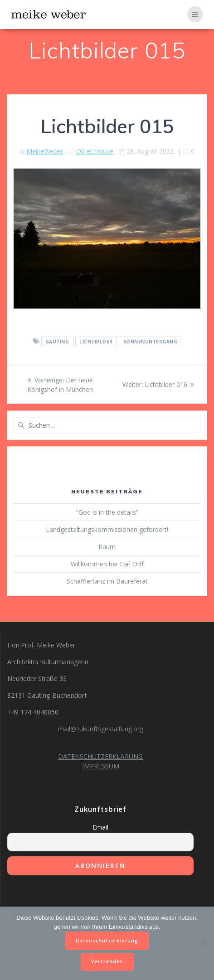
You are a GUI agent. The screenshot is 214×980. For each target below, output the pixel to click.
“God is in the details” (107, 512)
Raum (107, 547)
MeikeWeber (45, 151)
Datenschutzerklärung (107, 941)
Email (100, 827)
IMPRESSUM (101, 766)
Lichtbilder (96, 342)
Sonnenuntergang (151, 342)
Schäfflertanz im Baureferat (107, 581)
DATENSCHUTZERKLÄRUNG (100, 756)
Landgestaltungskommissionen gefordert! (107, 529)
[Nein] (203, 943)
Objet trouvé (95, 151)
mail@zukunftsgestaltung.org (101, 729)
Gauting (57, 342)
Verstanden (107, 961)
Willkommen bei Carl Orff (107, 564)
